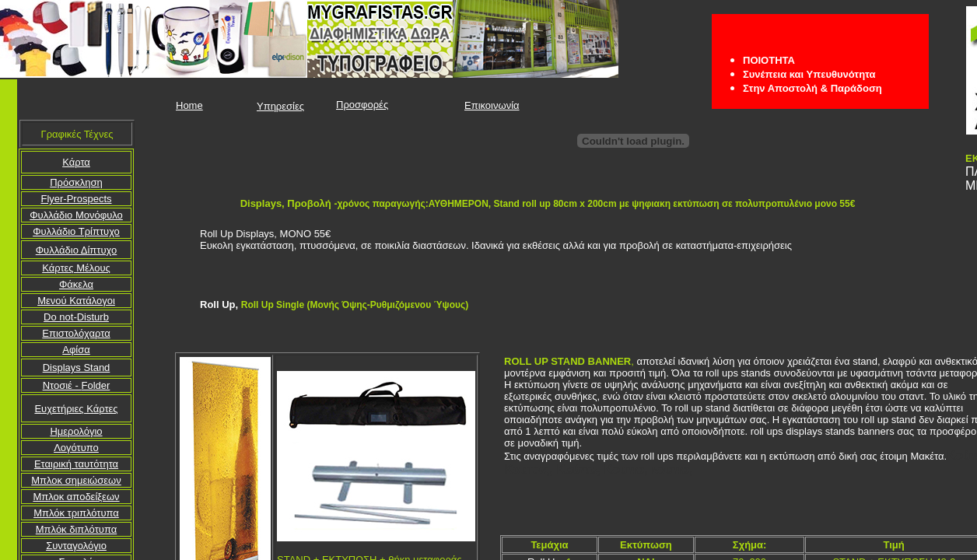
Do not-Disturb (76, 317)
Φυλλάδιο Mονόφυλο (76, 215)
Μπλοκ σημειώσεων (76, 480)
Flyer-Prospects (76, 199)
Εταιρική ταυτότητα (76, 464)
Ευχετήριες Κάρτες (76, 409)
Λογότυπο (76, 448)
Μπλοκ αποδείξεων (76, 497)
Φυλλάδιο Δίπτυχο (77, 250)
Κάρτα (76, 162)
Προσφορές (362, 105)
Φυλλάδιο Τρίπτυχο (76, 231)
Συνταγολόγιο (76, 546)
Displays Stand (77, 367)
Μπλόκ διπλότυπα (76, 529)
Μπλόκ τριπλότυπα (76, 513)
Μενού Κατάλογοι (76, 301)
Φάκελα (76, 284)
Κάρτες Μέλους (76, 268)
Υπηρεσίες (280, 106)
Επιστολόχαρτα (76, 333)
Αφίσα (76, 350)
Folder (77, 385)
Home (189, 105)
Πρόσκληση (76, 182)
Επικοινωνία (492, 105)
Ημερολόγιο (76, 431)
